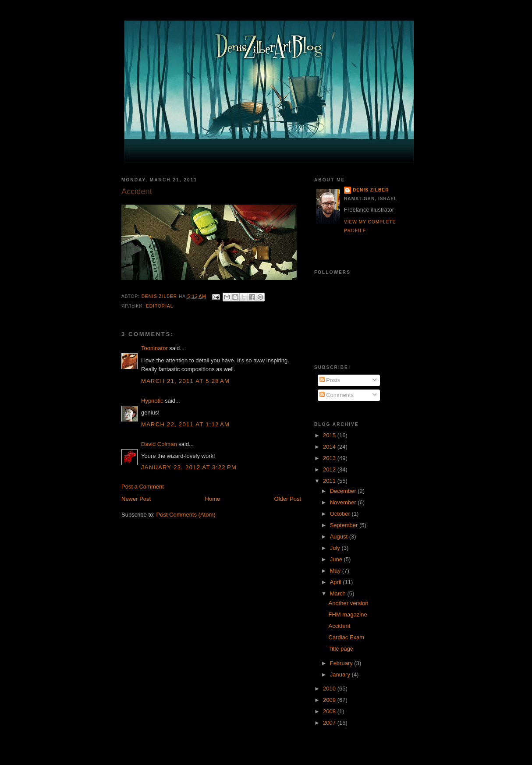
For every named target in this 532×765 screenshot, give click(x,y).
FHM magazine (348, 614)
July (336, 548)
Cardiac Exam (346, 637)
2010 (330, 689)
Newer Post (136, 499)
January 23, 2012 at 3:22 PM (189, 467)
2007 (330, 723)
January (341, 675)
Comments (337, 395)
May (336, 571)
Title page (341, 649)
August (340, 537)
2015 (330, 435)
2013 (330, 458)
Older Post (288, 499)
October (341, 514)
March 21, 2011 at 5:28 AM (185, 381)
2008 (330, 711)
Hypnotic (152, 401)
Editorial (160, 306)
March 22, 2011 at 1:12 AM (185, 424)
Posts (330, 380)
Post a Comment (143, 487)
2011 (330, 481)
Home (213, 499)
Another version (348, 603)
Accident (339, 626)
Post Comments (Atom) (186, 515)
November (344, 502)
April (337, 582)
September (345, 525)
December (344, 491)
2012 (330, 469)
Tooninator (154, 348)
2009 (330, 700)
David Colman (159, 444)
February (342, 663)
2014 (330, 447)
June (337, 559)
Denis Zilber (371, 190)
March (339, 593)
